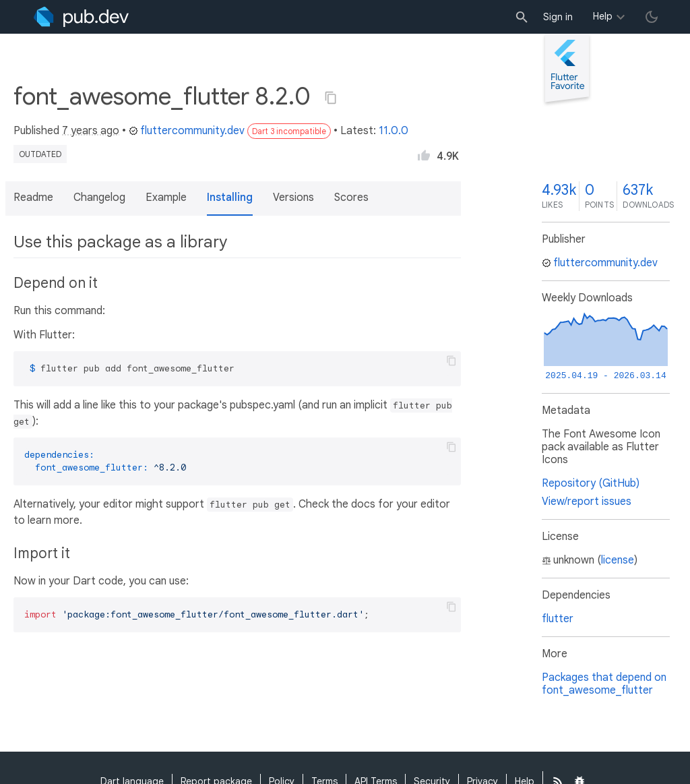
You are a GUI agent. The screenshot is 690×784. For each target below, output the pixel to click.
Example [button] (166, 198)
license (618, 560)
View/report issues (587, 502)
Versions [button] (293, 198)
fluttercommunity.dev (187, 131)
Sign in (558, 17)
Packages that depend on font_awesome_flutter (604, 684)
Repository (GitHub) (591, 483)
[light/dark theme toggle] (652, 17)
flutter (558, 619)
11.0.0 (394, 131)
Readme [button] (33, 198)
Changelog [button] (99, 198)
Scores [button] (351, 198)
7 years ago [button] (91, 131)
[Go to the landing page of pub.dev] (81, 17)
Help (603, 16)
